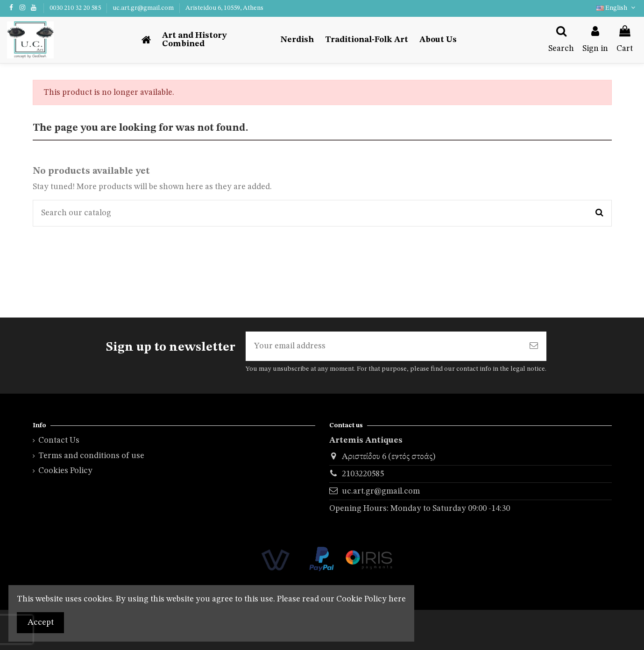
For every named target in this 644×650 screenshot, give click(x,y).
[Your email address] (383, 346)
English (617, 8)
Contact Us (59, 441)
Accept (41, 622)
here (397, 599)
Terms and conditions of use (91, 456)
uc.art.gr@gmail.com (144, 8)
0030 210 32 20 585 (76, 8)
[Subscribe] (534, 346)
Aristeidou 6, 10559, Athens (224, 8)
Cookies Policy (65, 471)
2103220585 (363, 474)
